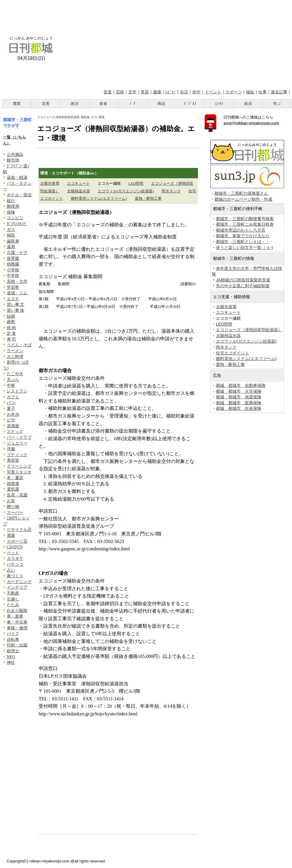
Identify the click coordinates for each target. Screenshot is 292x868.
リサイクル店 (19, 530)
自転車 (13, 640)
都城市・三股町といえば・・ (243, 242)
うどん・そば (19, 345)
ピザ (11, 420)
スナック (15, 431)
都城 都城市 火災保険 (239, 391)
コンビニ (15, 218)
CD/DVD (15, 547)
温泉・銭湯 (17, 178)
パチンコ (15, 564)
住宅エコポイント (232, 353)
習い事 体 (16, 310)
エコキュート (78, 183)
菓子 (11, 409)
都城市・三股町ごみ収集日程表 (245, 224)
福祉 (250, 92)
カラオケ (15, 558)
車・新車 (15, 616)
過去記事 (279, 92)
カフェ (13, 397)
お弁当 (13, 414)
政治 (75, 104)
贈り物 (13, 507)
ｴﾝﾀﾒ (219, 104)
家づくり (15, 576)
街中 (196, 92)
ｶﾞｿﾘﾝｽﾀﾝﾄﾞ (17, 224)
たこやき (15, 374)
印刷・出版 (17, 645)
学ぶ (277, 104)
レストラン (17, 391)
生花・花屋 (17, 495)
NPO (11, 657)
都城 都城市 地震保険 (239, 397)
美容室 (13, 460)
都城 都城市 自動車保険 (241, 385)
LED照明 (136, 183)
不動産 (13, 593)
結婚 (11, 316)
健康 (157, 92)
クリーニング (19, 466)
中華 (11, 386)
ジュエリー (17, 443)
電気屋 (13, 489)
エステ (13, 299)
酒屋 (11, 536)
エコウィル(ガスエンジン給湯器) (126, 191)
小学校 (13, 270)
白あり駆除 (17, 611)
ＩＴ (132, 104)
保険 (11, 212)
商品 (161, 104)
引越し (13, 599)
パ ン (12, 403)
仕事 (263, 92)
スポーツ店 (17, 541)
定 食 (12, 333)
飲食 (104, 104)
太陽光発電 (50, 183)
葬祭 (11, 322)
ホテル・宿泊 (19, 195)
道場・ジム (17, 293)
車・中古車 (17, 622)
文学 (132, 92)
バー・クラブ (19, 437)
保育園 (13, 259)
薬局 (11, 247)
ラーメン (15, 351)
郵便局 (13, 206)
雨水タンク (171, 191)
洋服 (11, 449)
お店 (184, 92)
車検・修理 (17, 628)
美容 (145, 92)
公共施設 (15, 155)
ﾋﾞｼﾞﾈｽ (190, 104)
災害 (46, 104)
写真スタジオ (19, 472)
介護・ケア (17, 253)
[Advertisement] (176, 44)
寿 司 (12, 339)
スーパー (15, 513)
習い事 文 (16, 305)
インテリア (17, 587)
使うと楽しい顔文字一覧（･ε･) (244, 247)
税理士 (13, 651)
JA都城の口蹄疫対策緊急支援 (243, 280)
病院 (11, 235)
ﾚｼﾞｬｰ (171, 92)
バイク (13, 634)
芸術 (120, 92)
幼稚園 (13, 264)
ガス (11, 230)
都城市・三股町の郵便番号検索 (245, 219)
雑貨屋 (13, 484)
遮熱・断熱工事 (148, 198)
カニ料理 (15, 357)
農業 (17, 104)
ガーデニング (19, 582)
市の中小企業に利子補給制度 (243, 286)
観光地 (13, 160)
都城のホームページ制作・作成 (243, 199)
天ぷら (13, 380)
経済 (248, 104)
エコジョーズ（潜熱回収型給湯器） (249, 330)
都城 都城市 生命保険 (239, 408)
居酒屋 (13, 426)
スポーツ (234, 92)
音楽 (108, 92)
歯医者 (13, 241)
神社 (11, 662)
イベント (213, 92)
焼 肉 (12, 328)
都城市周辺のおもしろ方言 (241, 230)
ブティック (17, 455)
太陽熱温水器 (78, 191)
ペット (13, 553)
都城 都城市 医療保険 (239, 403)
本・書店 (15, 478)
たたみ (13, 605)
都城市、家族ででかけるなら (243, 236)
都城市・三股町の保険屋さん (241, 193)
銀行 (11, 201)
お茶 (11, 501)
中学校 (13, 276)
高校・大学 (17, 282)
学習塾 (13, 287)
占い (11, 570)
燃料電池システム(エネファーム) (99, 198)
